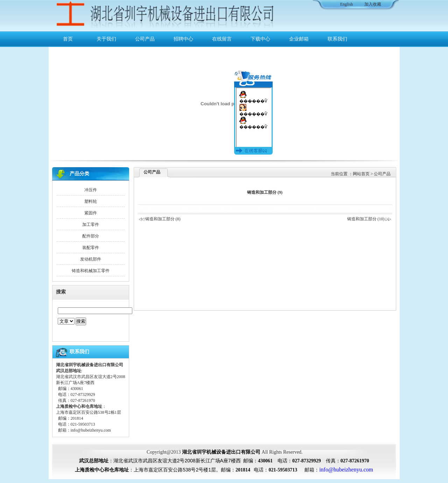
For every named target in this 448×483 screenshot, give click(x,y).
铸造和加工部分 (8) (163, 219)
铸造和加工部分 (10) (369, 219)
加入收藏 (373, 4)
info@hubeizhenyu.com (91, 430)
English (347, 4)
